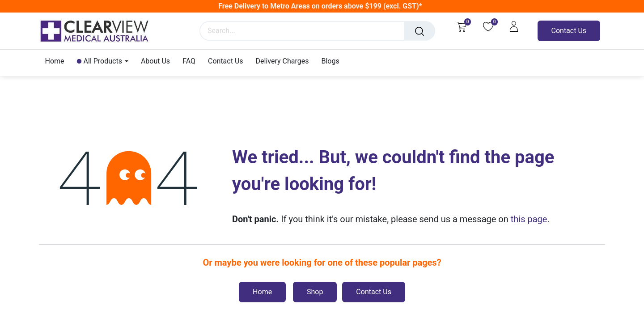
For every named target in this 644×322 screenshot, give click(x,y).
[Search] (419, 31)
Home (262, 292)
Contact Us (569, 31)
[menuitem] (58, 61)
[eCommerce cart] (461, 26)
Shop (315, 292)
